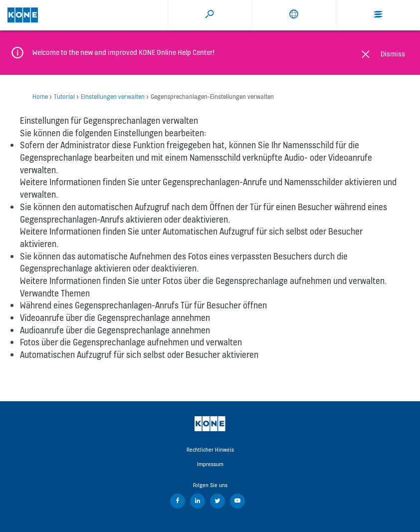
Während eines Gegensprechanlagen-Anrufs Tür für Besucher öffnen (143, 305)
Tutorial (64, 97)
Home (40, 97)
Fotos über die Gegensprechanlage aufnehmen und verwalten (274, 281)
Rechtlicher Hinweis (210, 450)
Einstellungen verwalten (113, 97)
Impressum (210, 464)
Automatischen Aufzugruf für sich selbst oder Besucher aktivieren (139, 355)
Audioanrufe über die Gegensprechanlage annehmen (115, 330)
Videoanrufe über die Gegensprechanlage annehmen (115, 318)
